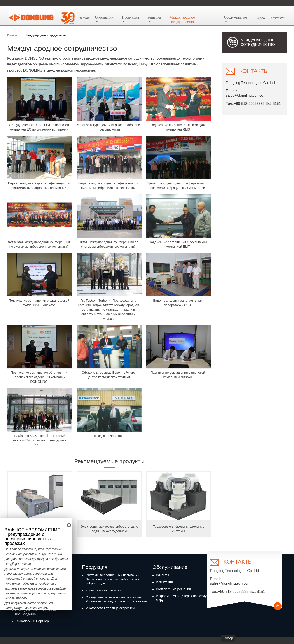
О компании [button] (104, 17)
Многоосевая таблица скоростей (110, 608)
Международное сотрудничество (182, 20)
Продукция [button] (131, 17)
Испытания (164, 582)
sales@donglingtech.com (246, 95)
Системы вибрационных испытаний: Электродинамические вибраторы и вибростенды (113, 579)
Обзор (228, 638)
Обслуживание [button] (235, 17)
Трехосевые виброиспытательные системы (178, 529)
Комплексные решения (173, 589)
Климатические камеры (103, 590)
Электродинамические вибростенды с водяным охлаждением (109, 529)
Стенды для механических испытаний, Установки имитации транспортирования (116, 599)
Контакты (278, 18)
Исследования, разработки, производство (36, 612)
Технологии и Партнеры (33, 621)
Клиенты (163, 575)
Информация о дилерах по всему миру (181, 598)
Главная (84, 18)
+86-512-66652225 (233, 591)
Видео (260, 18)
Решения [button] (154, 17)
